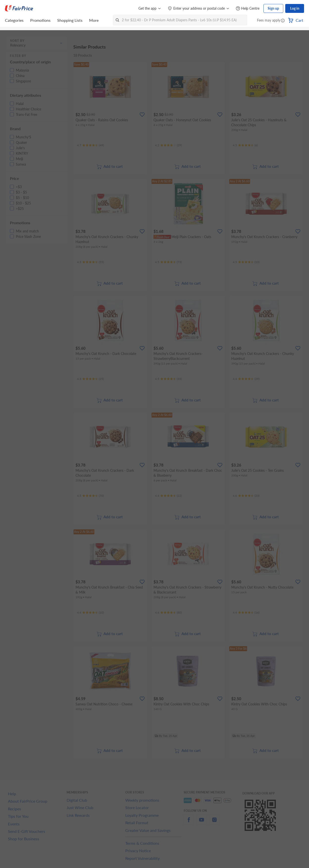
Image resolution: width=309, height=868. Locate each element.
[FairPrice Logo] (19, 8)
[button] (283, 21)
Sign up (273, 8)
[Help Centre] (248, 9)
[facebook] (189, 823)
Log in (295, 8)
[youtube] (202, 823)
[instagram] (214, 823)
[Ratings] (90, 145)
